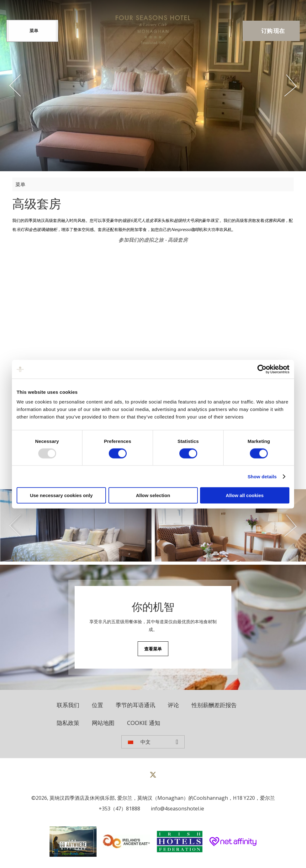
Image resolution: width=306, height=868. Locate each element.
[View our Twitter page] (153, 777)
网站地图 (103, 723)
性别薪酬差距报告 (214, 705)
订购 (273, 31)
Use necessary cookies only (61, 495)
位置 (98, 705)
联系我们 (68, 705)
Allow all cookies (245, 495)
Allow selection (153, 495)
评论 (173, 705)
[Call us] (118, 809)
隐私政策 (68, 723)
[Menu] (32, 31)
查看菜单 (153, 649)
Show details (262, 476)
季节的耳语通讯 (135, 705)
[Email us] (176, 809)
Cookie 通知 (144, 723)
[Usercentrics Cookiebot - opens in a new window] (262, 369)
